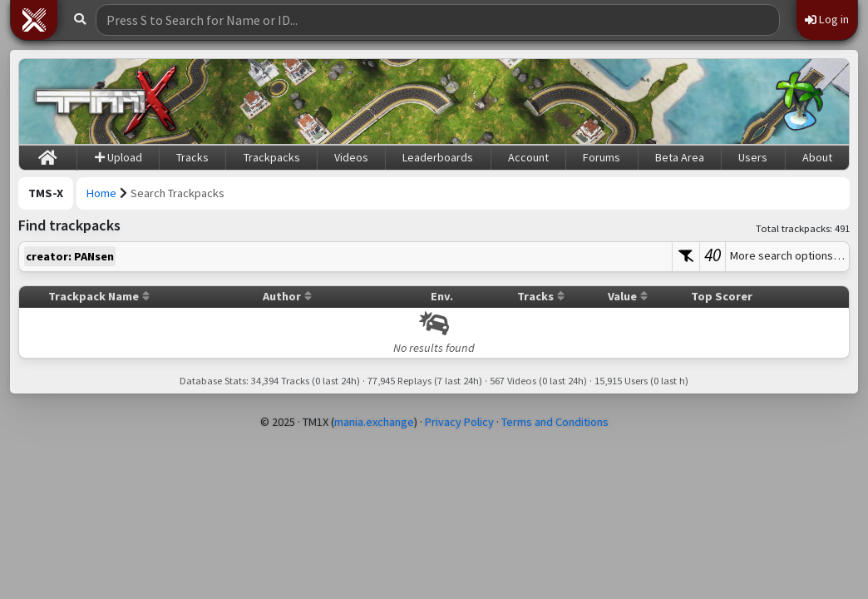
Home (101, 193)
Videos (351, 157)
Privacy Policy (459, 422)
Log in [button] (827, 19)
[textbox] (345, 257)
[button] (34, 20)
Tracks (192, 157)
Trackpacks (272, 157)
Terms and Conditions (555, 422)
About (817, 157)
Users (753, 157)
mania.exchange (374, 422)
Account (528, 157)
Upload (118, 157)
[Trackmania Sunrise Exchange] (106, 101)
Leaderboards (438, 157)
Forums (602, 157)
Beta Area (680, 157)
